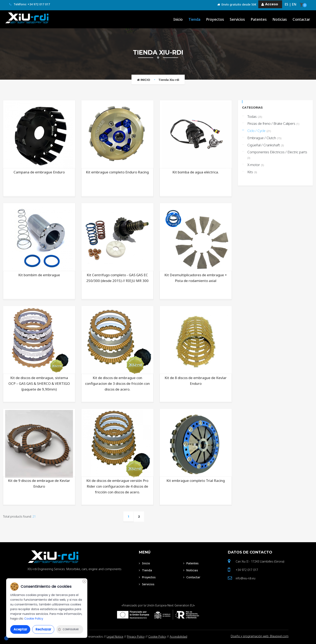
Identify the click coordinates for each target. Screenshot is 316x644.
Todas (255, 116)
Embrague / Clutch (264, 138)
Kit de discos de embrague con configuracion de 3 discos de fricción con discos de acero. (117, 383)
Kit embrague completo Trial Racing (196, 481)
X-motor (256, 165)
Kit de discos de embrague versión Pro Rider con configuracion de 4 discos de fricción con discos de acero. (117, 486)
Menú (145, 552)
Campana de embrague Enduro (39, 172)
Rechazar (43, 629)
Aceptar (20, 629)
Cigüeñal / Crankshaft (266, 145)
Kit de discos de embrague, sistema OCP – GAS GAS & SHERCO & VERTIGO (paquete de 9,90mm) (39, 383)
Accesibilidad (178, 637)
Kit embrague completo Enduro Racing (117, 172)
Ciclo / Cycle (259, 131)
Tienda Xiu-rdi (169, 80)
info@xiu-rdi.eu (246, 578)
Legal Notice (115, 637)
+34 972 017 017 (247, 570)
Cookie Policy (157, 637)
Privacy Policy (136, 637)
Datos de (250, 552)
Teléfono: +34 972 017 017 (30, 4)
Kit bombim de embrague (39, 275)
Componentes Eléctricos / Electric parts (278, 155)
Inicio (144, 80)
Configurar (68, 629)
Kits (252, 172)
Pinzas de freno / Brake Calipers (273, 123)
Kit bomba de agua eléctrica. (196, 172)
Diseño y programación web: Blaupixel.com (260, 637)
